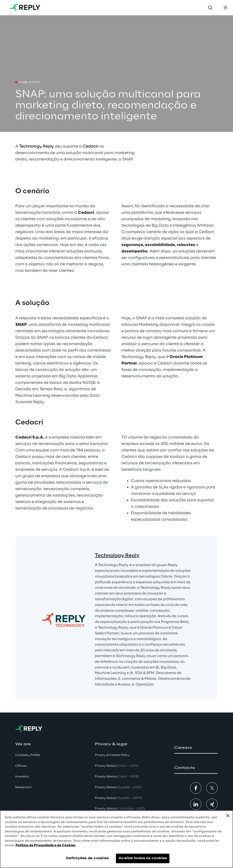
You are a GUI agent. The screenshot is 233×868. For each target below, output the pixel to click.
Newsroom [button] (23, 787)
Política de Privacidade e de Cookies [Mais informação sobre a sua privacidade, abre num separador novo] (46, 845)
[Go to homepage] (25, 8)
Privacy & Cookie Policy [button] (112, 755)
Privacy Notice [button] (116, 766)
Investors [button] (22, 777)
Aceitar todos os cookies (143, 858)
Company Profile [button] (28, 755)
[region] (116, 839)
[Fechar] (228, 816)
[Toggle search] (210, 8)
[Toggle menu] (225, 8)
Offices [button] (21, 766)
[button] (196, 748)
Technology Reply (117, 556)
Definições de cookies (87, 858)
